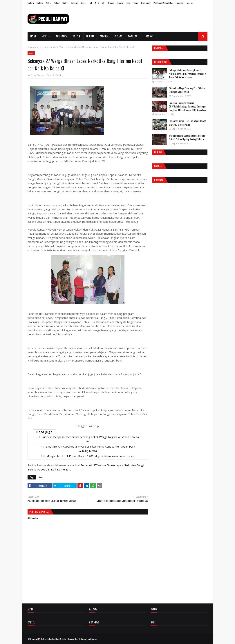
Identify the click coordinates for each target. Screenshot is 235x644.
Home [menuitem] (33, 36)
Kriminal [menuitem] (104, 36)
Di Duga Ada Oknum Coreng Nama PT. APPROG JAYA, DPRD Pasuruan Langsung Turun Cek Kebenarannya (187, 74)
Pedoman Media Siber (163, 3)
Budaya (120, 3)
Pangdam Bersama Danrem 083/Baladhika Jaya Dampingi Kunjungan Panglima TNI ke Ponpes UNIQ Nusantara (188, 106)
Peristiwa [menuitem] (62, 36)
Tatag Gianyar (37, 75)
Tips (128, 3)
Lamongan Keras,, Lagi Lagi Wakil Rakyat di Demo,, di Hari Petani (187, 123)
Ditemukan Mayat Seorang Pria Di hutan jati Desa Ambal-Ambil (187, 90)
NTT (104, 3)
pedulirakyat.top (52, 639)
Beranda (32, 47)
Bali (91, 3)
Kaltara (31, 3)
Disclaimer (146, 3)
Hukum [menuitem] (90, 36)
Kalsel (49, 3)
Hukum (158, 152)
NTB (97, 3)
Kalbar (57, 3)
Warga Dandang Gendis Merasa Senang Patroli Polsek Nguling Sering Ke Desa (187, 137)
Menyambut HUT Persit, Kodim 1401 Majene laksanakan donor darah (90, 456)
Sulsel (83, 3)
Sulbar (65, 3)
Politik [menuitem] (76, 36)
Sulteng (74, 3)
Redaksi (189, 3)
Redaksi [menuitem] (150, 36)
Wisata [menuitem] (118, 36)
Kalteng (40, 3)
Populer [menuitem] (132, 36)
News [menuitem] (45, 36)
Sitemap (180, 3)
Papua (111, 3)
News (42, 47)
